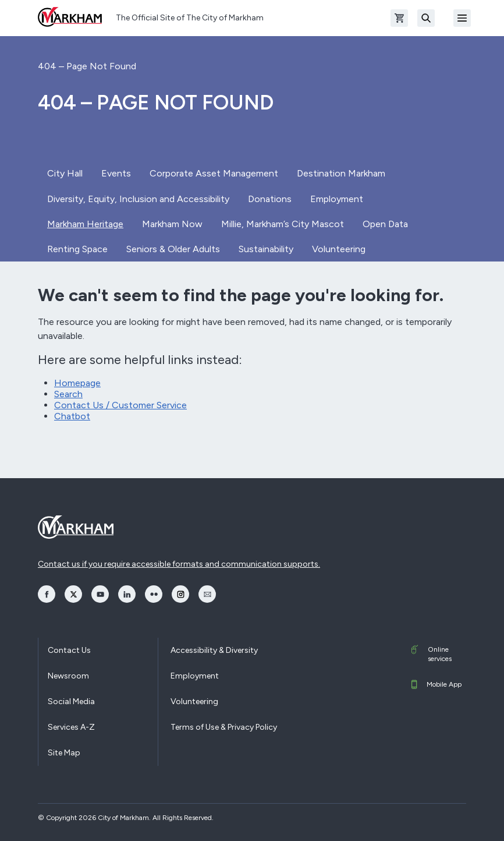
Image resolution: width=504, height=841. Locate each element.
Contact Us (69, 650)
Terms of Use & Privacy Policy (224, 727)
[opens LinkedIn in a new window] (127, 594)
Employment (337, 199)
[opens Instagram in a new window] (180, 594)
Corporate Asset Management (214, 173)
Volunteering (339, 249)
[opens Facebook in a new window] (47, 594)
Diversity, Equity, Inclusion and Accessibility (138, 199)
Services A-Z (71, 727)
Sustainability (266, 249)
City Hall (65, 173)
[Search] (426, 18)
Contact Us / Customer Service (120, 405)
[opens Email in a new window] (207, 594)
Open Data (385, 224)
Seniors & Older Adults (173, 249)
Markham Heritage (85, 224)
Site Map (64, 753)
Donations (270, 199)
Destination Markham (341, 173)
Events (116, 173)
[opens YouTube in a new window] (100, 594)
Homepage (77, 383)
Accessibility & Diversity (214, 650)
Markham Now (172, 224)
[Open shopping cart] (399, 18)
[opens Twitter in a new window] (73, 594)
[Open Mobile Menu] (462, 18)
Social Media (71, 702)
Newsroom (68, 676)
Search (68, 394)
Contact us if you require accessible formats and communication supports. (179, 564)
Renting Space (77, 249)
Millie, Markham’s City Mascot (283, 224)
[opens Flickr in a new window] (154, 594)
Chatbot (72, 416)
